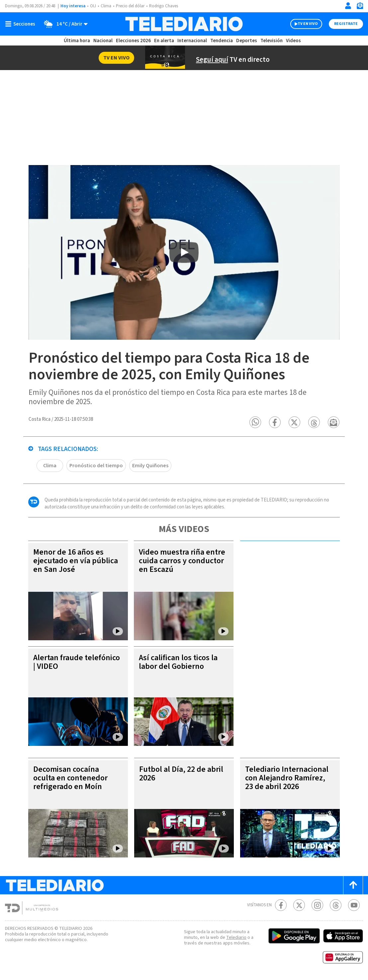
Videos (293, 41)
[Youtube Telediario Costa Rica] (354, 906)
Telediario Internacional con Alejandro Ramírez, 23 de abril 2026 (287, 779)
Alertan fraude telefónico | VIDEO (77, 663)
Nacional (103, 41)
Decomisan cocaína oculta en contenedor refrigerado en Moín (70, 779)
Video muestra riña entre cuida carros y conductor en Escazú (182, 561)
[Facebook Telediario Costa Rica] (281, 906)
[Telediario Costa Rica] (184, 24)
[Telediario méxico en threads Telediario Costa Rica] (336, 906)
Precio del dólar (130, 6)
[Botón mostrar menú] (22, 24)
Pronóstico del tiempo (96, 466)
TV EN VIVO (308, 24)
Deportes (247, 41)
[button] (256, 423)
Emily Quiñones (150, 466)
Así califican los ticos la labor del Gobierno (178, 663)
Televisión (272, 41)
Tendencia (222, 41)
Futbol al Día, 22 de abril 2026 (181, 774)
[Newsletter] (360, 7)
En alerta (164, 41)
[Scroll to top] (353, 886)
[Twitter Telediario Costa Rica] (299, 906)
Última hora (77, 41)
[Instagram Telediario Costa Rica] (317, 906)
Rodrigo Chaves (164, 6)
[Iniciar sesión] (348, 6)
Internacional (192, 41)
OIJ (93, 6)
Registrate (346, 24)
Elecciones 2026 (133, 41)
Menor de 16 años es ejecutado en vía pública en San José (76, 561)
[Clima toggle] (64, 24)
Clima (106, 6)
